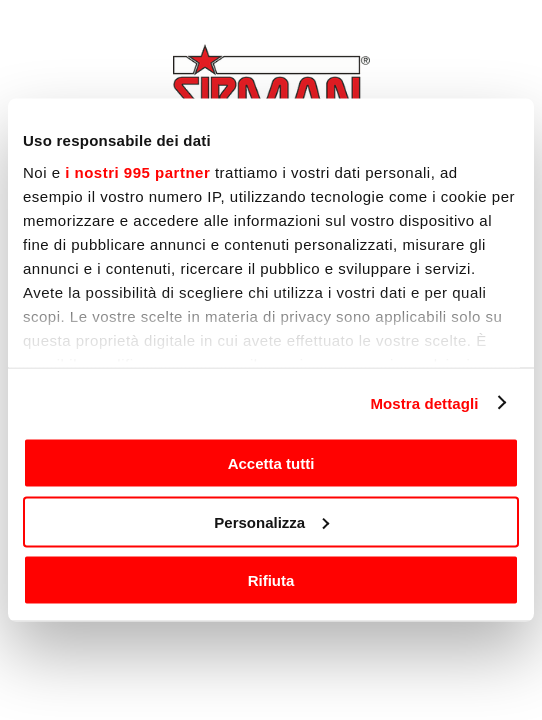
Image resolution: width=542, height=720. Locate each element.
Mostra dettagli (424, 402)
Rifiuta (271, 580)
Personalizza (271, 521)
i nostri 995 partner (137, 171)
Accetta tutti (271, 463)
